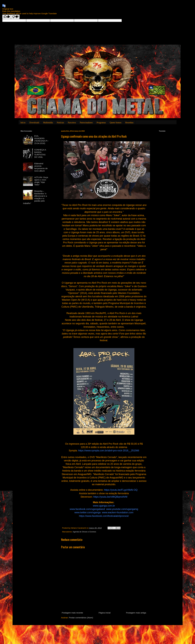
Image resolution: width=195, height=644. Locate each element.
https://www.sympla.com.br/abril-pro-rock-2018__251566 (109, 451)
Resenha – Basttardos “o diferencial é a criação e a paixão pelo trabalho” (35, 197)
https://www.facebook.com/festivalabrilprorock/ (104, 516)
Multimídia (48, 123)
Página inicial (104, 613)
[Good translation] (7, 17)
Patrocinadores (86, 123)
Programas (101, 123)
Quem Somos (116, 123)
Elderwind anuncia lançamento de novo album (41, 167)
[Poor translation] (15, 17)
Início (23, 123)
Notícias (60, 123)
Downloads (34, 123)
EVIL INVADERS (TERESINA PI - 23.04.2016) (41, 140)
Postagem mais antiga (136, 613)
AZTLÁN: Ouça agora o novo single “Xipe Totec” (41, 181)
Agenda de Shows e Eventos (84, 532)
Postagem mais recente (72, 613)
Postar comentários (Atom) (81, 618)
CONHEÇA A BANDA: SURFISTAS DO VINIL (40, 153)
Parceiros (72, 123)
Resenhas (129, 123)
